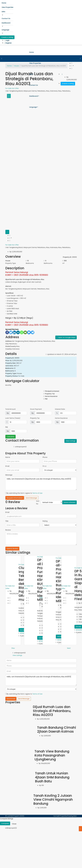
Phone (45, 457)
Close (14, 824)
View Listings (71, 441)
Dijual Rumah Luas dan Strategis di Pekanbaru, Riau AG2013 (52, 711)
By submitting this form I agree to (24, 493)
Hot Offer (15, 245)
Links (3, 12)
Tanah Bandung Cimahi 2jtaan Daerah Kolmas (57, 729)
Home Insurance (61, 418)
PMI (7, 427)
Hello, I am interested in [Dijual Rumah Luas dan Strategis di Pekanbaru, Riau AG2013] (41, 484)
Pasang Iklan (72, 816)
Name (8, 457)
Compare (5, 823)
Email (7, 466)
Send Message (31, 498)
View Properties (7, 7)
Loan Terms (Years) (13, 418)
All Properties (63, 816)
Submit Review (12, 549)
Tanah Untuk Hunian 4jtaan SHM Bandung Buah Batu (52, 777)
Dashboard (6, 23)
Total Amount (10, 409)
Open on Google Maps (66, 337)
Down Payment (36, 409)
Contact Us (6, 19)
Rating (45, 521)
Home (4, 3)
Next (69, 648)
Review (8, 530)
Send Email (11, 699)
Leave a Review (69, 502)
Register (8, 43)
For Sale (9, 245)
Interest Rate (60, 409)
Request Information (15, 498)
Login (7, 40)
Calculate (10, 437)
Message (9, 475)
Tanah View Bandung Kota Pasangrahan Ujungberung (52, 755)
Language (5, 30)
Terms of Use (37, 493)
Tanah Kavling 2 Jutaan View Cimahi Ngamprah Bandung (53, 800)
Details (23, 630)
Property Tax (35, 418)
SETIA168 (23, 633)
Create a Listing (7, 37)
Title (7, 521)
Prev (13, 648)
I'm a (44, 466)
